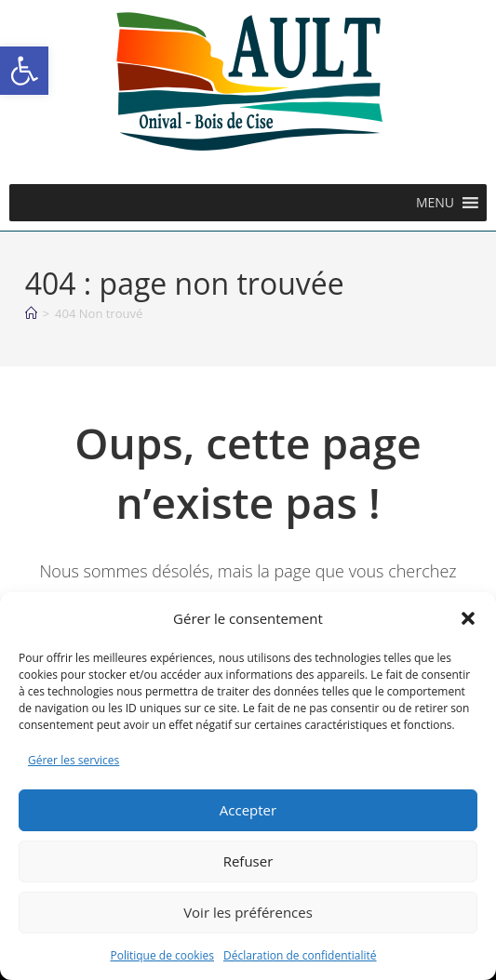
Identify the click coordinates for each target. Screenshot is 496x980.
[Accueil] (31, 313)
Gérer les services (74, 760)
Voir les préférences (248, 912)
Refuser (248, 861)
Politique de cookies (162, 955)
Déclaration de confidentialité (300, 955)
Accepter (248, 810)
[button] (24, 71)
